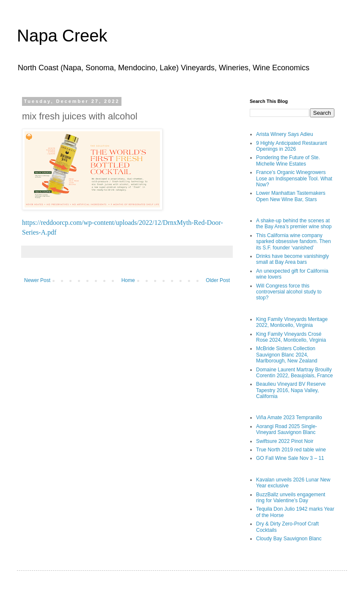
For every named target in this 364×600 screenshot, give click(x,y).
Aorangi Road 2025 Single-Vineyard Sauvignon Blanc (287, 429)
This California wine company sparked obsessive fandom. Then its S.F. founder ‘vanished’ (294, 242)
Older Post (218, 280)
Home (128, 280)
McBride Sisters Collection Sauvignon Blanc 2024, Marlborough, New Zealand (287, 355)
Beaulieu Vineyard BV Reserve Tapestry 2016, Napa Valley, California (291, 390)
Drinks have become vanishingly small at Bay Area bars (292, 259)
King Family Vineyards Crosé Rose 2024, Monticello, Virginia (291, 337)
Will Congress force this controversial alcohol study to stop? (289, 292)
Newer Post (37, 280)
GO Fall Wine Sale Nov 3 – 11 (290, 458)
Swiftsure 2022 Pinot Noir (285, 441)
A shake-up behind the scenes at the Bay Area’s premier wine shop (294, 224)
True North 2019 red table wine (291, 450)
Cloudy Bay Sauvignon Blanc (289, 539)
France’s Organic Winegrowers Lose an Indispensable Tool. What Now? (294, 178)
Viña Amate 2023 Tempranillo (289, 418)
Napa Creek (62, 36)
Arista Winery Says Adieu (285, 134)
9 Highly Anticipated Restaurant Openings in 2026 (291, 146)
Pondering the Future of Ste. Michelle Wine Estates (288, 160)
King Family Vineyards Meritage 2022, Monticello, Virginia (292, 322)
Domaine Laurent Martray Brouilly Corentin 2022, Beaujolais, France (294, 373)
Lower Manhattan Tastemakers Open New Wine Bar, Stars (291, 196)
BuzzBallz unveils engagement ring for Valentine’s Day (291, 498)
